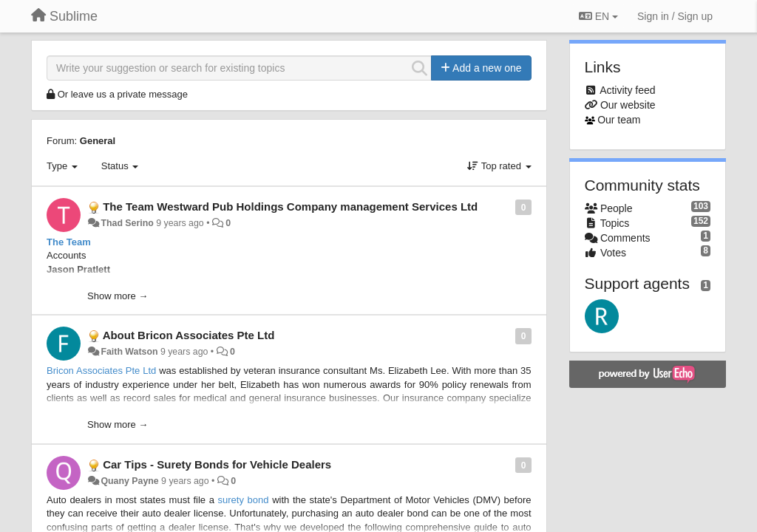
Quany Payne (129, 481)
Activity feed (627, 90)
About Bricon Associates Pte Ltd (189, 335)
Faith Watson (129, 352)
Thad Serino (127, 223)
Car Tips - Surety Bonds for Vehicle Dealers (217, 464)
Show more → (118, 296)
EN (598, 16)
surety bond (244, 500)
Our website (628, 105)
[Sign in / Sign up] (675, 16)
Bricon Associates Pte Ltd (101, 371)
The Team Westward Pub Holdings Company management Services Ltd (290, 207)
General (98, 141)
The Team (69, 242)
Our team (619, 120)
